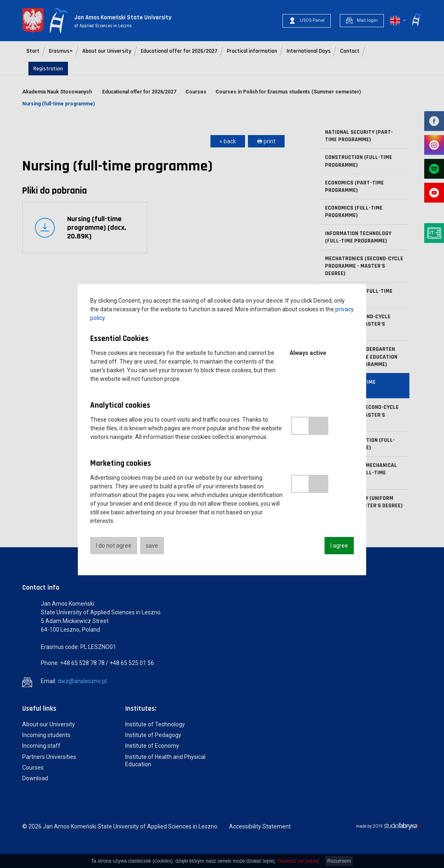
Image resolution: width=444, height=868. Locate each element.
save (152, 546)
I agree (339, 546)
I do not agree (114, 546)
